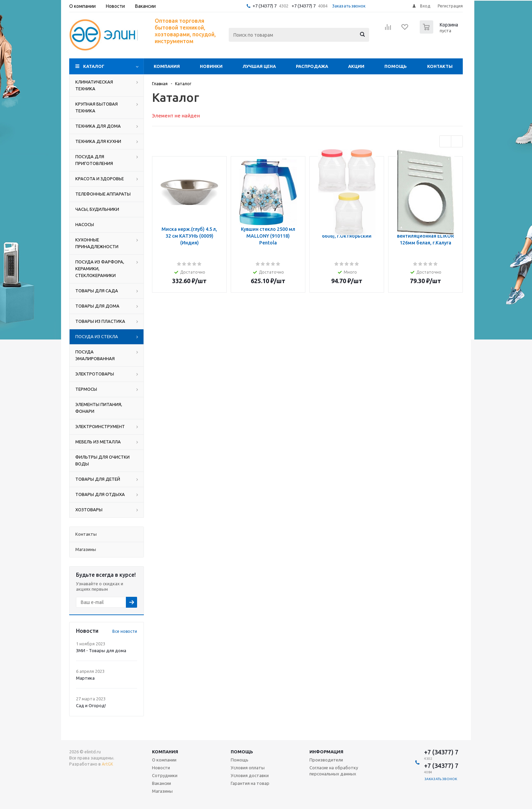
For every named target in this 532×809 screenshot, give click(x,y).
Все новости (125, 631)
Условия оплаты (248, 768)
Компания (167, 66)
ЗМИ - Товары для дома (101, 650)
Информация (326, 752)
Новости (161, 768)
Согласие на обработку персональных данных (334, 771)
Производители (326, 760)
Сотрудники (165, 775)
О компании (164, 760)
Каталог (94, 66)
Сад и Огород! (91, 705)
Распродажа (312, 66)
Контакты (440, 66)
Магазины (162, 791)
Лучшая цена (259, 66)
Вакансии (161, 783)
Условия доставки (250, 775)
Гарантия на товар (250, 783)
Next (457, 141)
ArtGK (107, 764)
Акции (356, 66)
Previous (445, 141)
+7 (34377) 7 (264, 6)
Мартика (85, 678)
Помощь (396, 66)
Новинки (211, 66)
